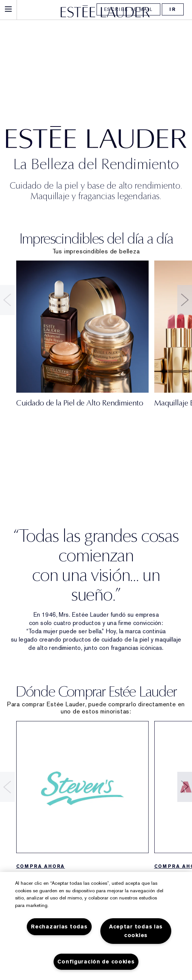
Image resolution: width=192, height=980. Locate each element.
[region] (96, 926)
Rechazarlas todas (59, 927)
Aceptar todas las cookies (136, 931)
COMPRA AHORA (41, 866)
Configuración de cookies (96, 962)
